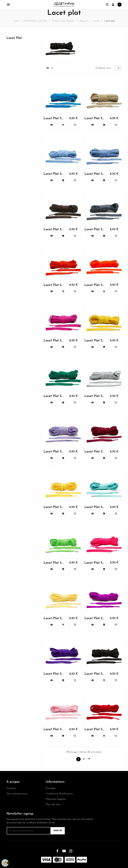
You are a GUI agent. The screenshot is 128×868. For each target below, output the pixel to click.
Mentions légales (56, 799)
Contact (11, 788)
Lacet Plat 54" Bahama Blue (54, 118)
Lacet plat (14, 38)
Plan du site (53, 805)
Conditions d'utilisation (59, 794)
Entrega (51, 788)
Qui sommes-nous (17, 794)
